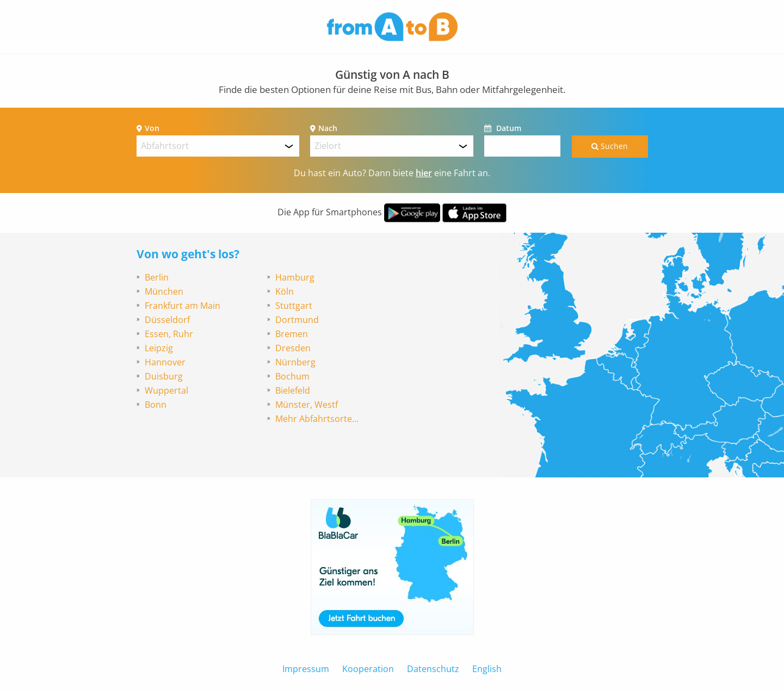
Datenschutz (433, 669)
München (164, 291)
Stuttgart (294, 306)
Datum (508, 128)
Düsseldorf (167, 320)
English (487, 669)
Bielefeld (293, 390)
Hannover (165, 362)
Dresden (293, 348)
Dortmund (297, 320)
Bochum (292, 376)
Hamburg (295, 277)
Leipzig (159, 348)
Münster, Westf (307, 405)
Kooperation (368, 669)
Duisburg (164, 376)
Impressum (306, 669)
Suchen (610, 146)
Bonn (156, 405)
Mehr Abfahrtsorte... (317, 419)
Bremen (292, 334)
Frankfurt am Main (183, 306)
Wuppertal (166, 390)
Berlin (157, 277)
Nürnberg (295, 362)
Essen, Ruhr (169, 334)
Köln (285, 291)
